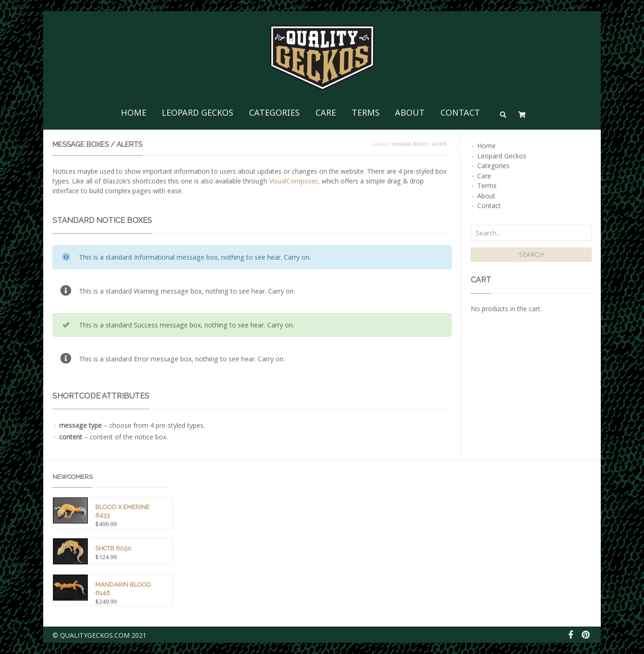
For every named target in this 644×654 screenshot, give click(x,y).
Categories (274, 112)
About (410, 112)
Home (134, 112)
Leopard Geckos (197, 112)
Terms (366, 112)
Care (326, 112)
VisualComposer (293, 181)
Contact (460, 112)
